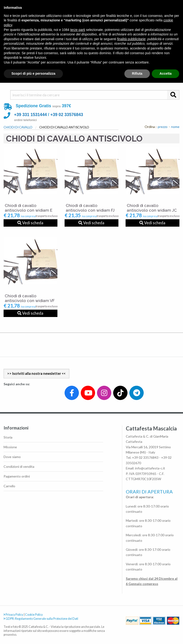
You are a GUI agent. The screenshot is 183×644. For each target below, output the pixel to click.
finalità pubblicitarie (131, 39)
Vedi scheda (30, 223)
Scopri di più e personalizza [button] (33, 73)
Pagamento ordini (17, 476)
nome (175, 127)
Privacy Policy (13, 615)
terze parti (78, 30)
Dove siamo (12, 457)
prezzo (163, 127)
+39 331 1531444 (30, 115)
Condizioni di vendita (19, 466)
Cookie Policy (34, 615)
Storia (8, 437)
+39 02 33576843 (67, 115)
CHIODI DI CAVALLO (18, 127)
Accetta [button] (165, 73)
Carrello (9, 486)
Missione (10, 447)
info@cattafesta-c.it (150, 468)
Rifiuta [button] (137, 73)
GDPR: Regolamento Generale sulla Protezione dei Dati (41, 619)
